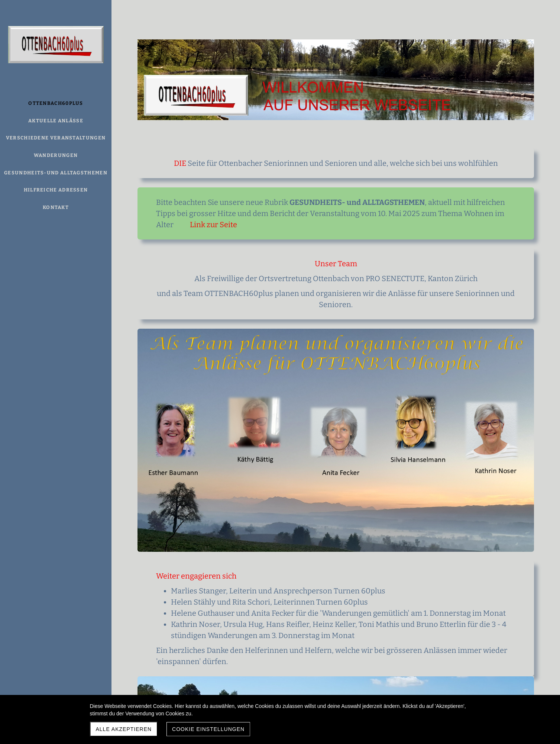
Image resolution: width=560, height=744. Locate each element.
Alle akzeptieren (124, 729)
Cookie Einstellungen (208, 729)
